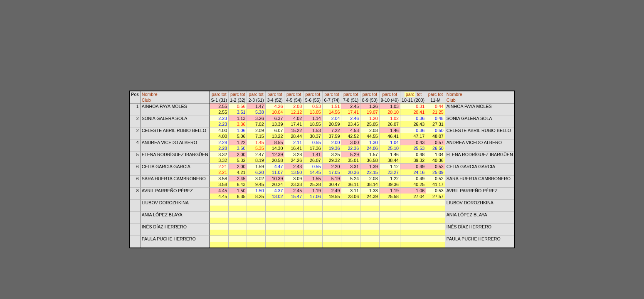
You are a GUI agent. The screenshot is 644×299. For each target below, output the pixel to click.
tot (224, 94)
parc (216, 94)
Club (146, 100)
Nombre (150, 94)
